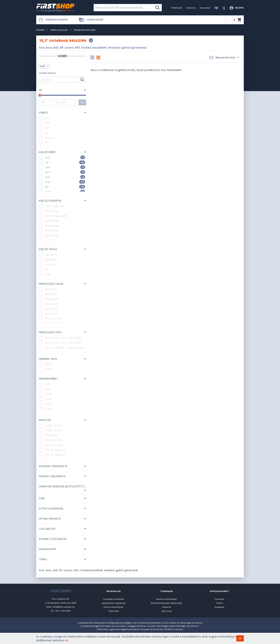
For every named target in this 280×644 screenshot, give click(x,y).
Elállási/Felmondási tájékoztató (167, 603)
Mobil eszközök (59, 30)
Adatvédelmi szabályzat (113, 603)
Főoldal (40, 30)
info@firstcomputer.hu (64, 607)
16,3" (43, 66)
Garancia (191, 8)
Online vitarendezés (113, 607)
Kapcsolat (205, 8)
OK (82, 102)
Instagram (220, 607)
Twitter (220, 603)
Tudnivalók (176, 8)
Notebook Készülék (85, 30)
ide (67, 640)
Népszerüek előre (224, 58)
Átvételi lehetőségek (167, 599)
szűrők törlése (47, 73)
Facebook (219, 599)
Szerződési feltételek (114, 599)
